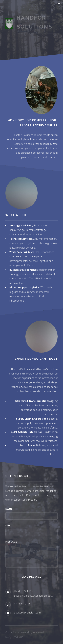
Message (11, 542)
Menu (59, 4)
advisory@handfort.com (27, 612)
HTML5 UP (18, 637)
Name (9, 509)
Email (9, 525)
